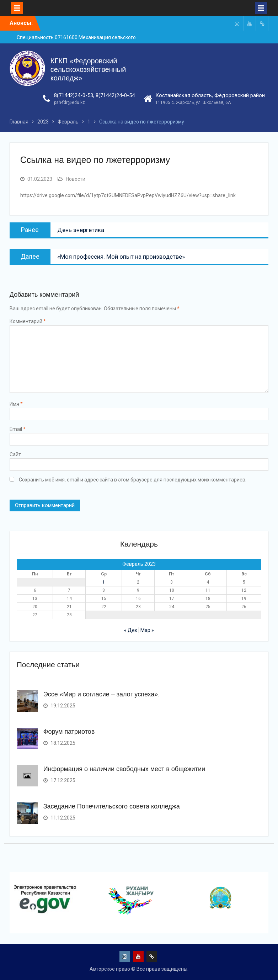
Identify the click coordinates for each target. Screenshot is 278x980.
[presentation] (11, 922)
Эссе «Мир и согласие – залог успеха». (102, 694)
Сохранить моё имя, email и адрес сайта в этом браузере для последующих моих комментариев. (133, 480)
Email (18, 429)
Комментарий (28, 321)
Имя (16, 404)
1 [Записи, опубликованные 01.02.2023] (104, 582)
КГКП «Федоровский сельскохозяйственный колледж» (88, 69)
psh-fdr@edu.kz (69, 102)
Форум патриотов (69, 732)
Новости (76, 179)
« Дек (131, 630)
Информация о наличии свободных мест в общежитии (124, 769)
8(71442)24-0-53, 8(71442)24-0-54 (94, 95)
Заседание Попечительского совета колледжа (112, 806)
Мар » (147, 630)
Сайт (15, 454)
